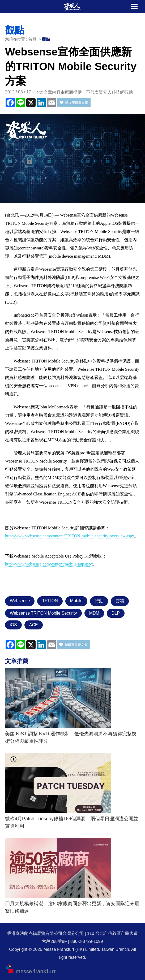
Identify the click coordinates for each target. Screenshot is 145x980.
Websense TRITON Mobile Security (43, 613)
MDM (94, 613)
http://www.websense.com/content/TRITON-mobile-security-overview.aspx (70, 536)
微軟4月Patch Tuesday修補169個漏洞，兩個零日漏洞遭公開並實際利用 (72, 822)
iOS (13, 625)
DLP (116, 613)
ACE (34, 625)
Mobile (76, 601)
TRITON (50, 601)
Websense (20, 601)
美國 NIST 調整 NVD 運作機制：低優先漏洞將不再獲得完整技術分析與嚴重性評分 (71, 737)
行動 (99, 601)
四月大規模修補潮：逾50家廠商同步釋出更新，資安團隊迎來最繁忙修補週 (72, 907)
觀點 (46, 39)
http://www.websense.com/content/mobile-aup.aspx (49, 564)
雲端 (120, 601)
